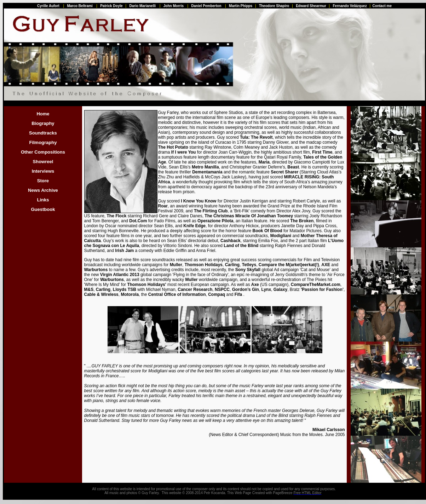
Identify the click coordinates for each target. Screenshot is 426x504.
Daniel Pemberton (206, 6)
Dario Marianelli (143, 6)
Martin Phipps (241, 6)
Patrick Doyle (111, 6)
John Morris (174, 6)
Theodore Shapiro (274, 6)
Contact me (382, 6)
